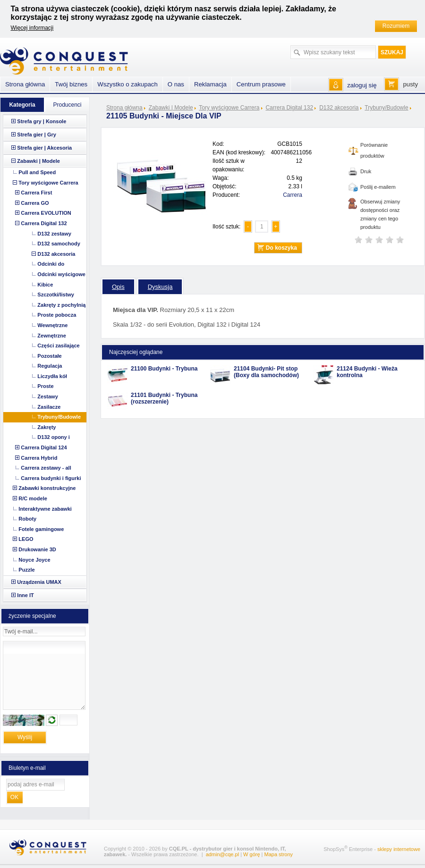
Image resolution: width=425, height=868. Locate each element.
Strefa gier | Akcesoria (44, 148)
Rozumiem (396, 26)
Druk (366, 171)
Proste (45, 386)
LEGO (26, 539)
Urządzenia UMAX (39, 582)
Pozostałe (49, 356)
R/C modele (33, 498)
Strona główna (124, 108)
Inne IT (25, 595)
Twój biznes (71, 84)
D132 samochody (59, 244)
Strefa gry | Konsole (42, 121)
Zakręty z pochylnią (61, 305)
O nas (176, 84)
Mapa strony (279, 854)
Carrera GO (35, 203)
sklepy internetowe (399, 849)
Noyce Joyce (34, 560)
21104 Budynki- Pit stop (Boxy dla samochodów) (266, 372)
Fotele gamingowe (41, 529)
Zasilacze (49, 407)
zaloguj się (362, 85)
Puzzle (26, 570)
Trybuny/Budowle (386, 108)
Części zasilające (58, 346)
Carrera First (36, 193)
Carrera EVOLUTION (46, 213)
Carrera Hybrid (39, 458)
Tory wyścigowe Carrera (229, 108)
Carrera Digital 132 (289, 108)
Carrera (293, 195)
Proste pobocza (57, 315)
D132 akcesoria (339, 108)
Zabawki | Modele (171, 108)
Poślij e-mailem (378, 187)
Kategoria (22, 105)
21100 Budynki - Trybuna (164, 369)
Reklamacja (210, 84)
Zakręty (47, 427)
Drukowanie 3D (37, 549)
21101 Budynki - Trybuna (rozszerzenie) (164, 398)
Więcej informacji (32, 28)
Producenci (67, 105)
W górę (251, 854)
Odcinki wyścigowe (61, 274)
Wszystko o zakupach (127, 84)
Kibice (45, 285)
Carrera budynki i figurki (51, 478)
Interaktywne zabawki (45, 509)
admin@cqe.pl (222, 854)
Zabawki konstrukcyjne (47, 488)
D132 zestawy (54, 234)
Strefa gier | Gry (37, 135)
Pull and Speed (37, 172)
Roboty (27, 519)
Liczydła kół (52, 376)
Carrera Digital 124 (44, 447)
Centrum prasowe (261, 84)
